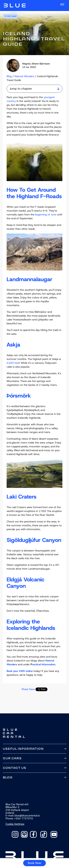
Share (25, 689)
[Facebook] (33, 834)
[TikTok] (44, 834)
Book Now (34, 863)
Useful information (23, 749)
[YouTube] (54, 834)
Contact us (14, 768)
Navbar (15, 6)
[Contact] (24, 834)
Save (32, 689)
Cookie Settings (15, 824)
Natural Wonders (24, 76)
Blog (9, 76)
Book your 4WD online (20, 671)
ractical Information (44, 664)
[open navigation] (62, 4)
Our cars (12, 758)
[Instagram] (15, 834)
